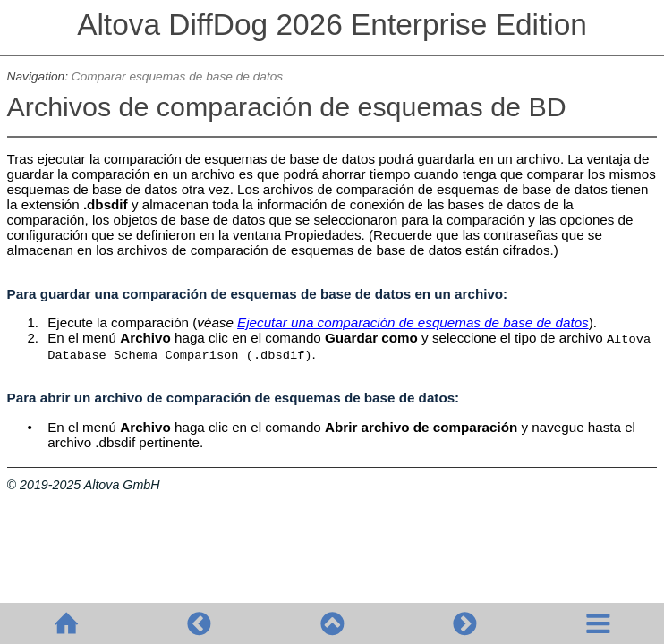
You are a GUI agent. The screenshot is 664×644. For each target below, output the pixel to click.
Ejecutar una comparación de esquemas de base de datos (413, 322)
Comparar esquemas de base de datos (177, 76)
